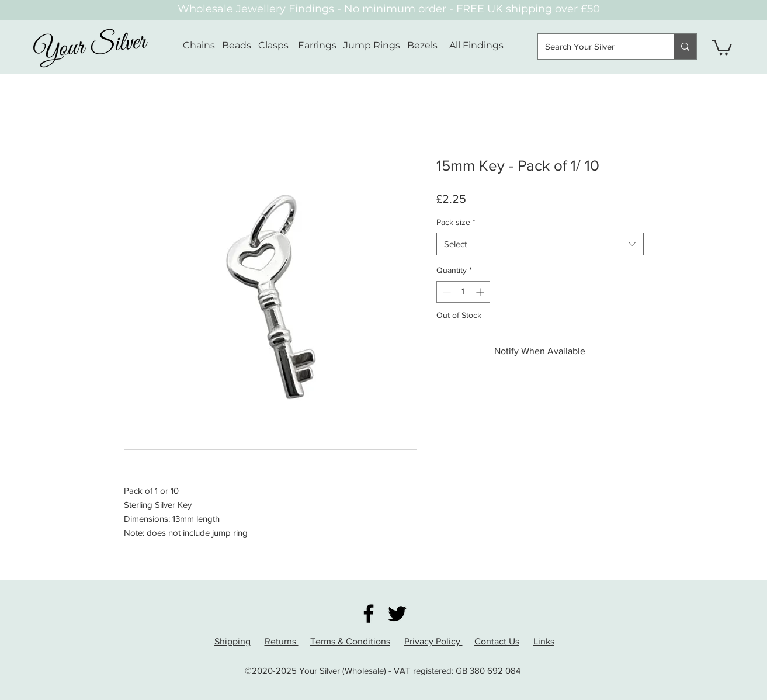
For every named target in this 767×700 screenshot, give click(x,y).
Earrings (317, 45)
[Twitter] (397, 614)
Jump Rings (372, 45)
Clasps (273, 45)
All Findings (476, 45)
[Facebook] (369, 614)
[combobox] (540, 244)
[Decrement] (445, 292)
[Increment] (481, 292)
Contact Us (497, 641)
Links (544, 641)
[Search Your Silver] (597, 46)
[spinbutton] (463, 292)
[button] (722, 46)
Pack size (456, 222)
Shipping (232, 641)
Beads (237, 45)
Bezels (428, 45)
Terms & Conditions (350, 641)
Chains (199, 45)
